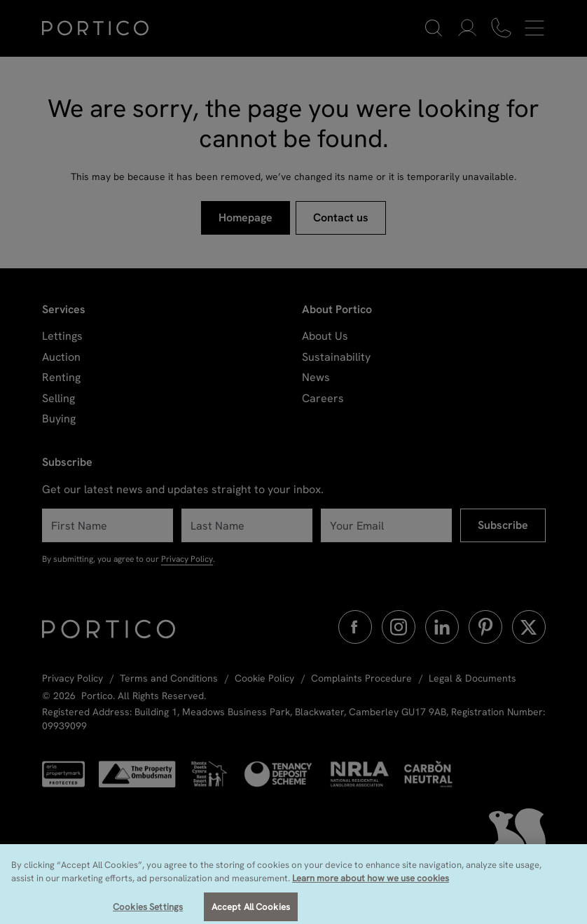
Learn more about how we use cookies (371, 886)
